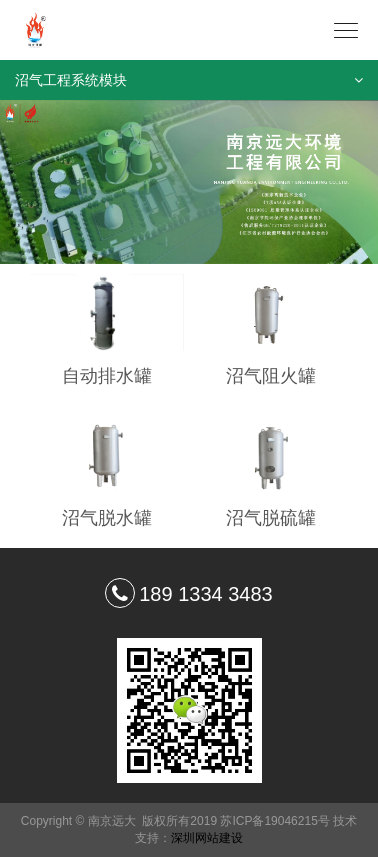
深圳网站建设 (207, 838)
